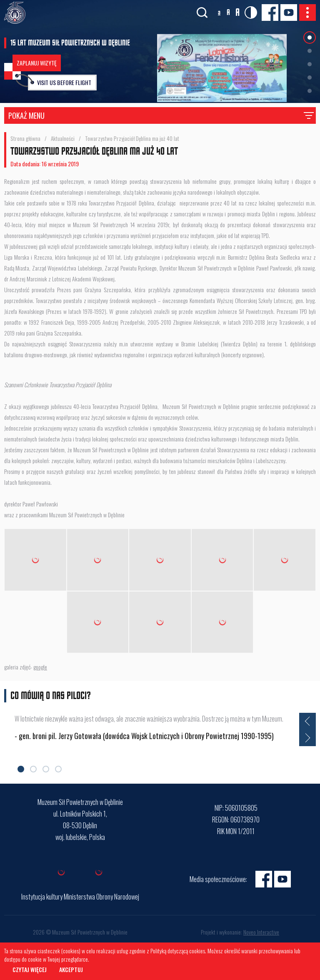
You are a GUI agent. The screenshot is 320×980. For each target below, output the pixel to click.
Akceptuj (71, 969)
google (40, 667)
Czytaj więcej (30, 969)
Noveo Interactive (261, 932)
